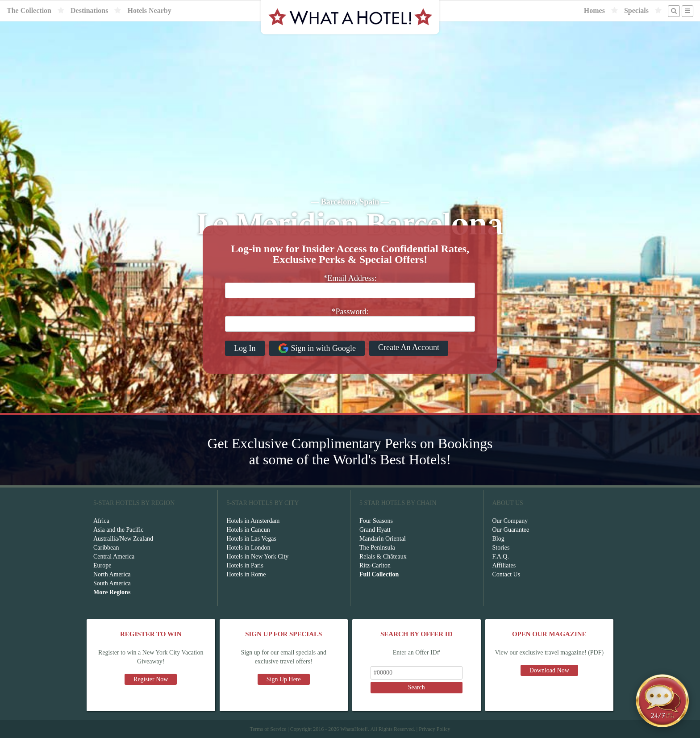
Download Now (549, 670)
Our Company (510, 521)
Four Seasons (376, 521)
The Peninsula (377, 548)
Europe (102, 565)
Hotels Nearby (149, 10)
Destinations (89, 10)
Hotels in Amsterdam (253, 521)
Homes (594, 10)
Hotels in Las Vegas (252, 539)
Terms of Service (268, 729)
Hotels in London (249, 548)
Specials (636, 10)
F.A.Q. (501, 557)
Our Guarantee (511, 530)
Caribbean (106, 548)
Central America (114, 557)
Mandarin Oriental (383, 539)
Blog (498, 539)
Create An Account (409, 347)
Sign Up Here (284, 679)
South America (112, 583)
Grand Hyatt (375, 530)
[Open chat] (662, 700)
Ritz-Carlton (375, 565)
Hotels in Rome (246, 574)
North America (112, 574)
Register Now (151, 679)
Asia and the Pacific (118, 530)
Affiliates (504, 565)
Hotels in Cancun (248, 530)
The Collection (29, 10)
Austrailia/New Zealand (123, 539)
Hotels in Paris (245, 565)
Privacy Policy (434, 729)
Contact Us (506, 574)
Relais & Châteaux (383, 557)
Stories (501, 548)
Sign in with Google (317, 348)
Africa (101, 521)
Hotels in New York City (258, 557)
